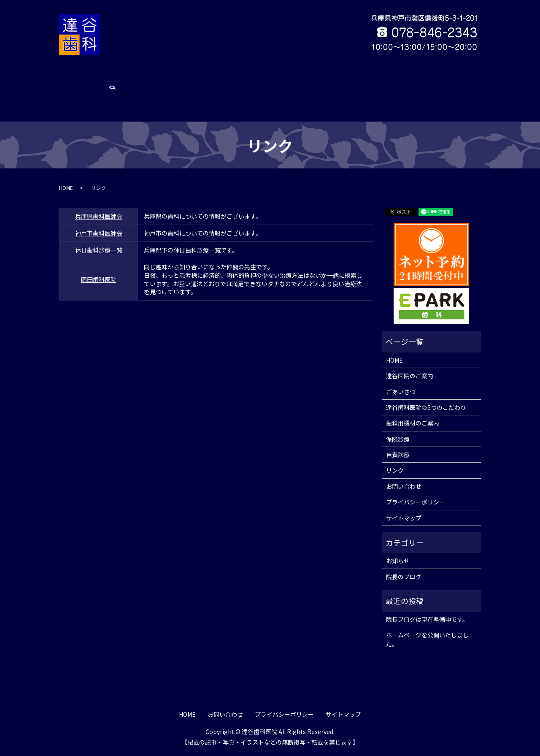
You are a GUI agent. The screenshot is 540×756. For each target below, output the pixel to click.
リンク (401, 76)
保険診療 (345, 76)
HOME (85, 76)
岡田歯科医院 (99, 250)
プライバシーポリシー (416, 504)
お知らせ (398, 563)
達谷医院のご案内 (123, 76)
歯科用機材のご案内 (300, 76)
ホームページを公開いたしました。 (427, 642)
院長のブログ (404, 579)
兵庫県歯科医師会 (99, 187)
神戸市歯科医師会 (99, 204)
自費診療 (374, 76)
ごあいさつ (167, 76)
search (465, 77)
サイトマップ (404, 520)
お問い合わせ (433, 76)
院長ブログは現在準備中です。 (427, 621)
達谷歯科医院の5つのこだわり (228, 76)
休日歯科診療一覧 (99, 221)
